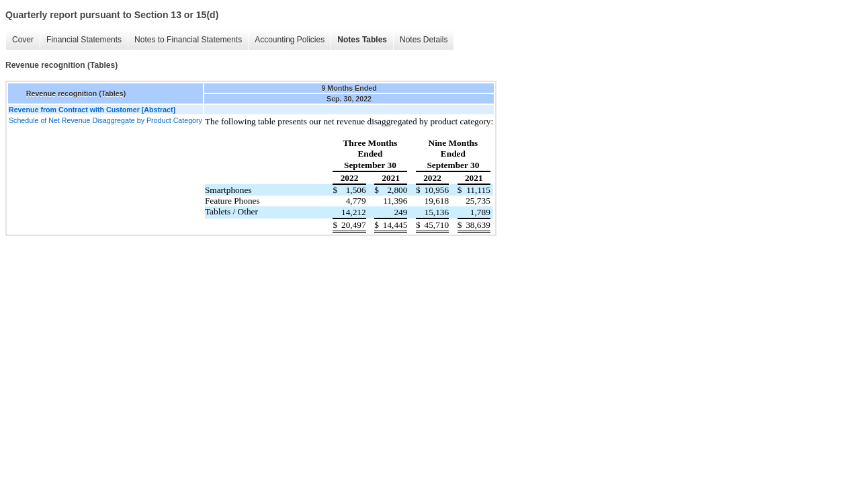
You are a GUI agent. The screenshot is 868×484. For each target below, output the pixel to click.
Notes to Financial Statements (188, 40)
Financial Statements (84, 40)
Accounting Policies (290, 40)
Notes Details (424, 40)
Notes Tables (362, 40)
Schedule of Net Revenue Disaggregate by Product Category (105, 120)
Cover (23, 40)
